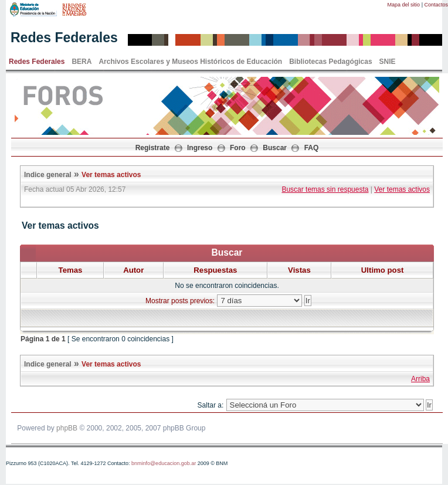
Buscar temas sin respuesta (325, 189)
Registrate (153, 148)
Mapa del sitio (404, 5)
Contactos (436, 5)
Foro (238, 148)
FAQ (312, 148)
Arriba (420, 379)
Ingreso (200, 148)
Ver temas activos (111, 175)
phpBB (67, 428)
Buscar (275, 148)
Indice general (48, 175)
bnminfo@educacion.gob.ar (164, 463)
